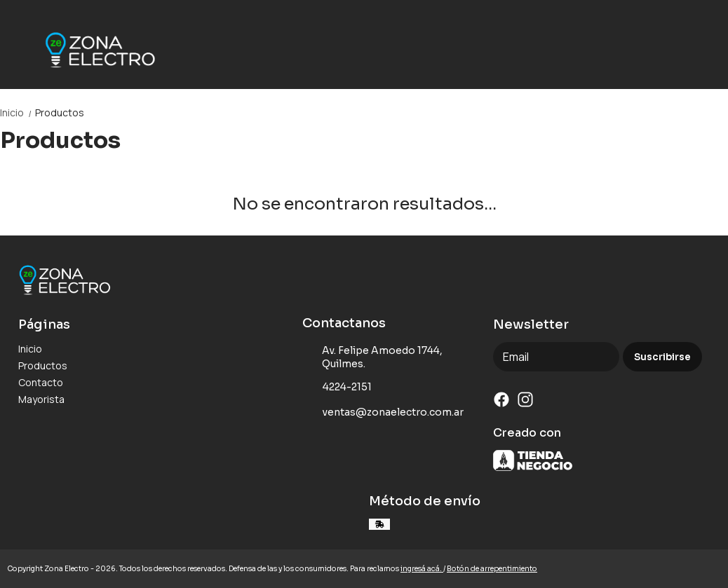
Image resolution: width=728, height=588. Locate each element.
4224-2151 (337, 388)
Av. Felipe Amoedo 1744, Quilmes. (372, 357)
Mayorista (41, 399)
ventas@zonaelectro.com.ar (383, 413)
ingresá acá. (422, 569)
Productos (60, 112)
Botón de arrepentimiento (492, 569)
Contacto (41, 382)
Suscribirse (662, 357)
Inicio (18, 112)
